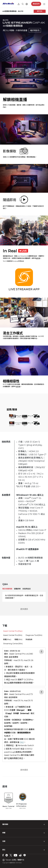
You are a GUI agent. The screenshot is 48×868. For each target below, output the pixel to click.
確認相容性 (35, 30)
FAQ (22, 742)
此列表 (38, 258)
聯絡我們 (36, 4)
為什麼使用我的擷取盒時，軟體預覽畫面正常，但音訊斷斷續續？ (24, 597)
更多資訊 (24, 609)
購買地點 (40, 11)
